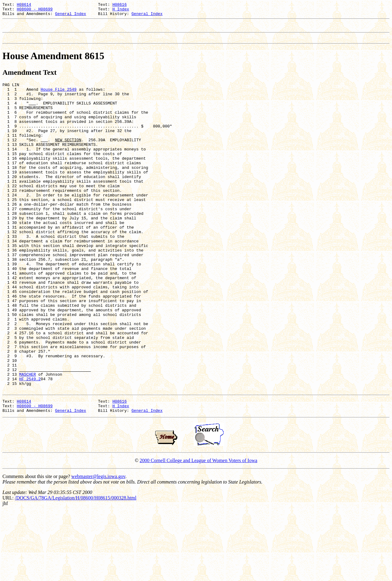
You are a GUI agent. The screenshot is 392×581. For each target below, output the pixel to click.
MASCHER (28, 439)
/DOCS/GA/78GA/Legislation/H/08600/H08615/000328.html (75, 568)
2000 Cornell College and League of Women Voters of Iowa (198, 530)
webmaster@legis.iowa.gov (98, 546)
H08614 (24, 5)
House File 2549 (59, 97)
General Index (71, 16)
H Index (121, 11)
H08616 (120, 5)
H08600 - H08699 (35, 11)
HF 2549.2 (30, 444)
